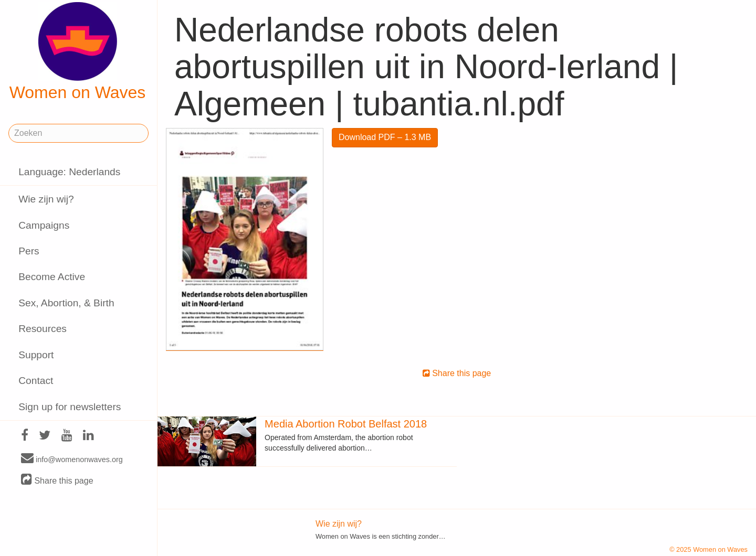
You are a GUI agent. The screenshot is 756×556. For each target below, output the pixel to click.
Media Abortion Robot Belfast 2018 (346, 424)
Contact (36, 381)
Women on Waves (78, 52)
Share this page (57, 480)
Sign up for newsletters (70, 407)
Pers (29, 251)
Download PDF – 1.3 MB (385, 137)
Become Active (52, 277)
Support (36, 355)
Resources (43, 329)
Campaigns (44, 225)
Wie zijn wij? (46, 199)
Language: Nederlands (69, 172)
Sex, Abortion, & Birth (66, 303)
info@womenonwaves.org (72, 459)
